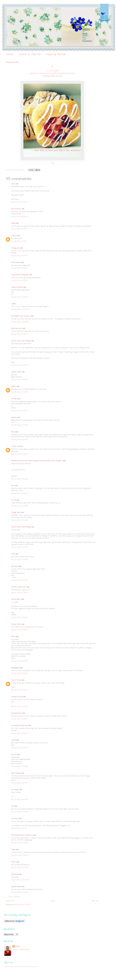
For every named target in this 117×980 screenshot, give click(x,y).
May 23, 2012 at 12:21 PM (20, 868)
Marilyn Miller (16, 624)
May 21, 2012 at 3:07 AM (19, 783)
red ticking (15, 819)
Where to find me (30, 54)
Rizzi (13, 486)
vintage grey (15, 248)
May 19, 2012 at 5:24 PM (19, 560)
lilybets (14, 386)
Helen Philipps (16, 773)
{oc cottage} (15, 790)
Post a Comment (14, 897)
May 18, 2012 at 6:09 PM (19, 217)
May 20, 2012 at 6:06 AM (20, 674)
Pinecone (14, 399)
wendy (13, 740)
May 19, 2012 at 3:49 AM (19, 380)
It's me (14, 500)
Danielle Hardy (16, 887)
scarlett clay (15, 446)
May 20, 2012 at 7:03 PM (19, 767)
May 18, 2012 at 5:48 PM (19, 202)
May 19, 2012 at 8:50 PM (19, 661)
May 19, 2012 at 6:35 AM (20, 425)
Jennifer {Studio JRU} (19, 587)
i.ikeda (13, 223)
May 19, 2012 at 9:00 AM (19, 479)
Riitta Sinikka (16, 263)
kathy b (14, 236)
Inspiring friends (56, 54)
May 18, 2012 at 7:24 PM (19, 256)
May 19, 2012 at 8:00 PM (19, 618)
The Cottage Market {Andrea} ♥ (22, 835)
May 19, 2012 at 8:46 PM (19, 630)
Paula (13, 432)
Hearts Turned (16, 680)
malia (13, 554)
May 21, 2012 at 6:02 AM (20, 800)
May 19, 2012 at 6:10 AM (19, 411)
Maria (13, 637)
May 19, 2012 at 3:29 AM (20, 365)
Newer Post (10, 901)
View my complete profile (21, 950)
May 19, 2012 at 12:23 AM (20, 309)
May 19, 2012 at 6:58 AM (20, 440)
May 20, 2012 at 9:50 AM (20, 733)
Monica (14, 862)
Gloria (13, 184)
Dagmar (14, 418)
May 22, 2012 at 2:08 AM (20, 855)
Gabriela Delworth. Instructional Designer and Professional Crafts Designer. (37, 461)
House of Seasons (17, 287)
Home (10, 54)
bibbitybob (15, 874)
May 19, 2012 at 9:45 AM (19, 494)
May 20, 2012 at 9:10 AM (19, 719)
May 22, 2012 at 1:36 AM (20, 843)
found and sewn (17, 328)
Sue (12, 806)
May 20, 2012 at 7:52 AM (20, 707)
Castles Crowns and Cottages (21, 341)
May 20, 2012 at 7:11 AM (19, 690)
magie (13, 850)
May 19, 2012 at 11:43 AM (19, 506)
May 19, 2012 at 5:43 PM (19, 580)
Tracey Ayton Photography (20, 275)
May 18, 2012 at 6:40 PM (19, 229)
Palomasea (15, 566)
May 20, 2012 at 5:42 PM (20, 748)
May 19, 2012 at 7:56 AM (19, 454)
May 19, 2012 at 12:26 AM (20, 322)
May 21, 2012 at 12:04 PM (20, 812)
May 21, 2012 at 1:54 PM (19, 829)
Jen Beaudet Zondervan (19, 726)
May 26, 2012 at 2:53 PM (20, 892)
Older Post (95, 901)
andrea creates (16, 372)
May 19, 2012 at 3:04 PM (19, 547)
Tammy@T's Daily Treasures (21, 316)
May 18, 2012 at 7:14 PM (19, 241)
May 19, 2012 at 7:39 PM (19, 593)
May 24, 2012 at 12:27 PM (20, 880)
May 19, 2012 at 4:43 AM (19, 392)
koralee (17, 946)
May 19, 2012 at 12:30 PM (20, 520)
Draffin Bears (16, 599)
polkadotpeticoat (16, 713)
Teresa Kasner (16, 209)
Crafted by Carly (17, 697)
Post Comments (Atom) (23, 905)
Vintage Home (16, 513)
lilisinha (14, 755)
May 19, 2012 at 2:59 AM (20, 334)
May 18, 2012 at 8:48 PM (19, 268)
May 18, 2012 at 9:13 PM (19, 281)
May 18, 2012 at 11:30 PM (19, 297)
